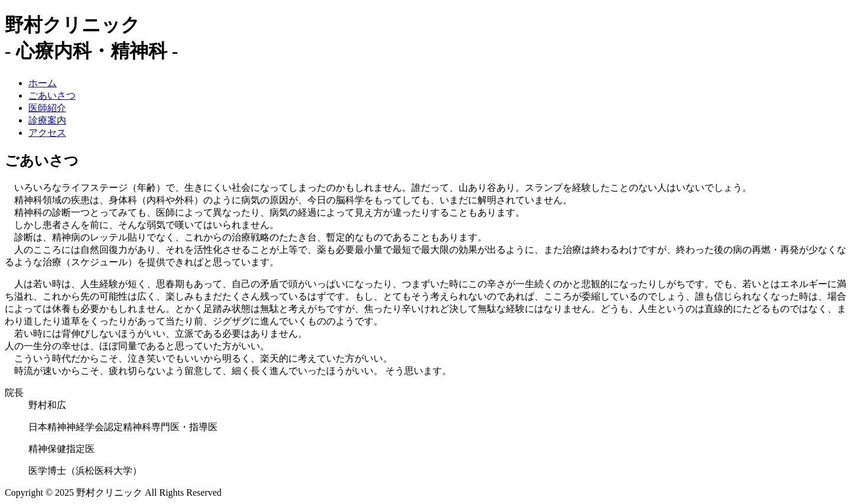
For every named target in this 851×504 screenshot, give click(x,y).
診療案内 (47, 120)
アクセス (47, 133)
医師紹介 (47, 108)
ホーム (43, 83)
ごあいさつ (52, 95)
